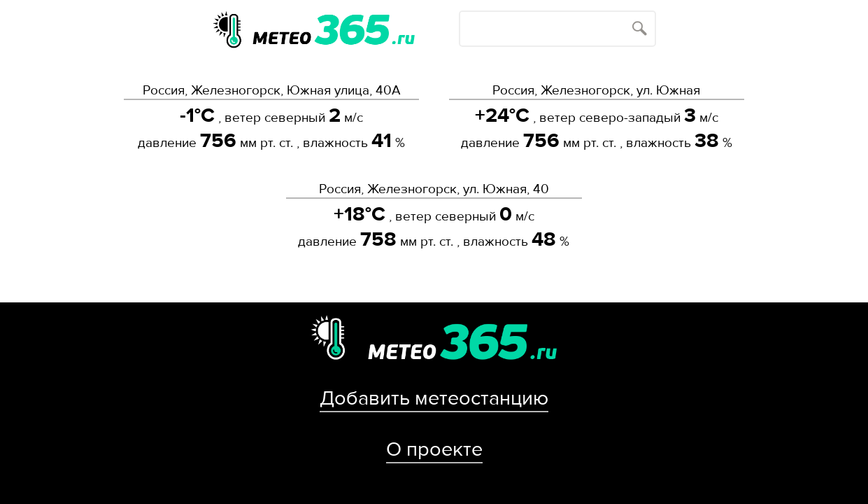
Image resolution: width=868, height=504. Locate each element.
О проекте (434, 449)
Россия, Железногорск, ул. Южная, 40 (434, 189)
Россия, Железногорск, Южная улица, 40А (272, 90)
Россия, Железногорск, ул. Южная (596, 90)
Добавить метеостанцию (434, 398)
